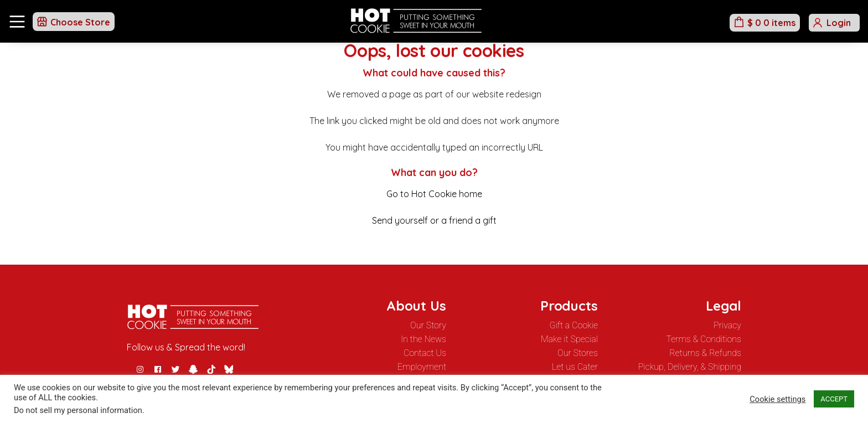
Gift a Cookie (574, 325)
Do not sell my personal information (78, 410)
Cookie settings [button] (777, 399)
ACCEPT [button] (834, 399)
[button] (74, 22)
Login (839, 23)
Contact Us (425, 353)
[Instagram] (140, 369)
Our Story (428, 325)
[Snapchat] (193, 369)
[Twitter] (175, 369)
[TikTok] (211, 369)
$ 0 (771, 23)
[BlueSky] (229, 369)
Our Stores (578, 353)
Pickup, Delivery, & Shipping (690, 367)
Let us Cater (575, 367)
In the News (423, 339)
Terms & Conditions (704, 339)
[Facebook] (158, 369)
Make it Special (569, 339)
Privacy (727, 325)
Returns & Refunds (705, 353)
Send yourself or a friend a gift (434, 220)
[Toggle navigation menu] (17, 22)
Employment (422, 367)
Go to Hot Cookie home (434, 194)
